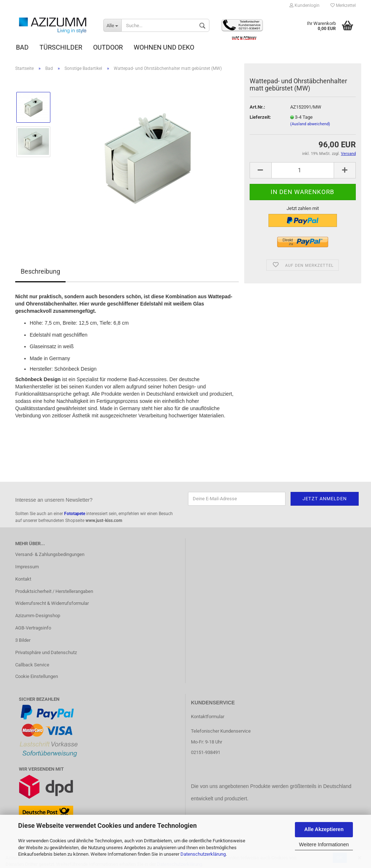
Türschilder (61, 47)
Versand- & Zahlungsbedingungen (50, 554)
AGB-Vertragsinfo (33, 628)
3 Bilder (23, 640)
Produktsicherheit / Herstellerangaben (54, 591)
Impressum (27, 567)
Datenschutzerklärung (203, 854)
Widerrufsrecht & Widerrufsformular (52, 603)
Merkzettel (343, 5)
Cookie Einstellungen (37, 676)
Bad (22, 47)
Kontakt (23, 579)
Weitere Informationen (324, 844)
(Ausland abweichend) (310, 124)
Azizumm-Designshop (38, 616)
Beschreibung (40, 271)
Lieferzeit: (260, 117)
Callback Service (32, 665)
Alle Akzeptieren (324, 829)
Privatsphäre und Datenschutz (46, 652)
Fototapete (75, 514)
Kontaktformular (208, 717)
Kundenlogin (305, 5)
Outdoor (108, 47)
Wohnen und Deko (164, 47)
